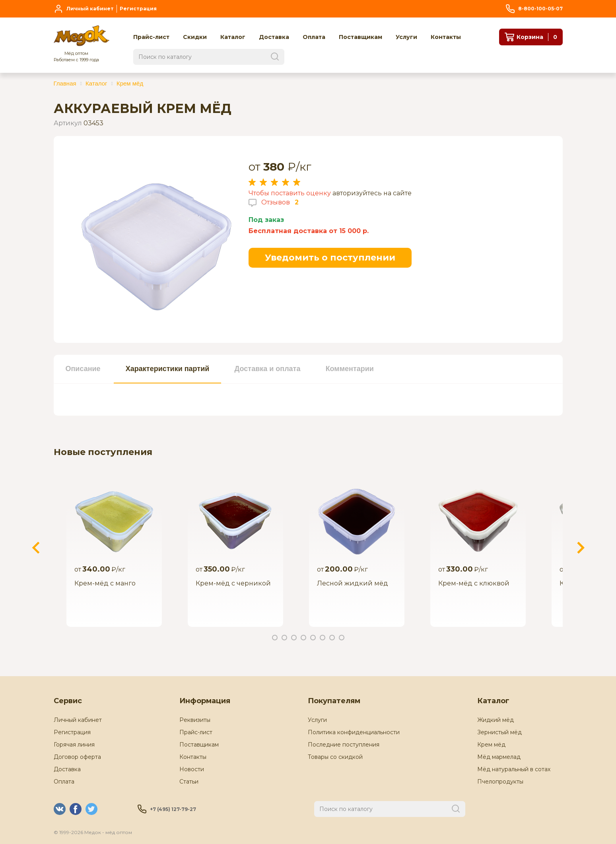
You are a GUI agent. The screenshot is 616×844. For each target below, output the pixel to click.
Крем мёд (491, 745)
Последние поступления (344, 745)
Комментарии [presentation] (350, 369)
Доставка (67, 769)
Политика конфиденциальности (354, 732)
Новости (192, 769)
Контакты (193, 757)
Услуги (317, 720)
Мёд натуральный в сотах (514, 769)
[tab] (83, 369)
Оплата (64, 782)
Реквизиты (195, 720)
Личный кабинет (78, 720)
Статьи (189, 782)
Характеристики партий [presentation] (167, 369)
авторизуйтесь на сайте (372, 193)
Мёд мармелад (499, 757)
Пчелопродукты (500, 782)
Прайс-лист (196, 732)
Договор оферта (77, 757)
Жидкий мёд (496, 720)
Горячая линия (74, 745)
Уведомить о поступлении (330, 258)
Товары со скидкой (335, 757)
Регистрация (72, 732)
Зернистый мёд (499, 732)
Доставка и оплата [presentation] (268, 369)
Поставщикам (199, 745)
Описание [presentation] (83, 369)
